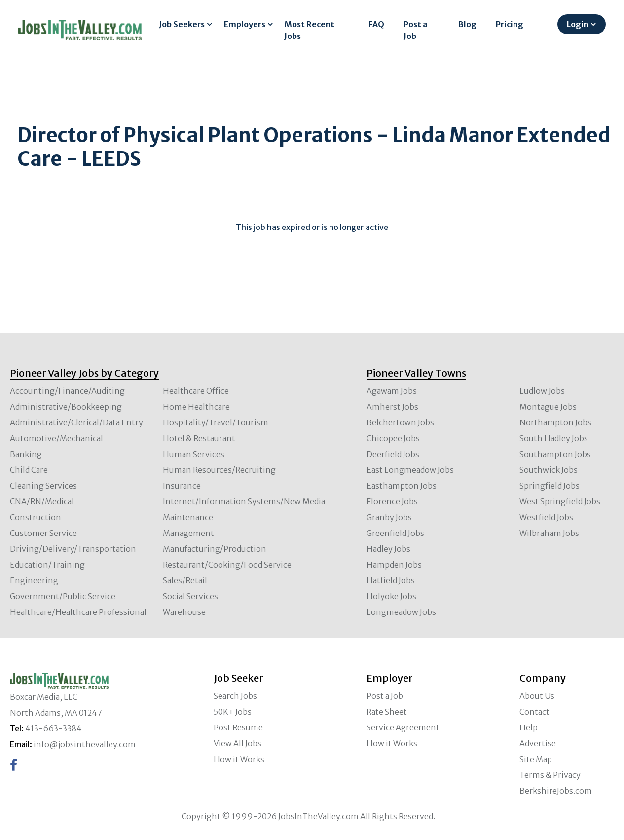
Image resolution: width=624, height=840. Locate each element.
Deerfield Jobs (393, 454)
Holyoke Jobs (391, 596)
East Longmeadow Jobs (410, 470)
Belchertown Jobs (400, 422)
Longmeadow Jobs (401, 612)
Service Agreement (403, 727)
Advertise (538, 743)
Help (529, 727)
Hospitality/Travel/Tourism (216, 422)
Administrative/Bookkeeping (66, 407)
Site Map (536, 759)
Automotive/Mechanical (56, 438)
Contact (534, 712)
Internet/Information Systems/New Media (244, 501)
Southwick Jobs (549, 470)
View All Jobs (238, 743)
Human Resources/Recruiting (219, 470)
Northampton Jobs (555, 422)
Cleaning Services (43, 486)
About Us (537, 696)
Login (578, 24)
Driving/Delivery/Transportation (73, 549)
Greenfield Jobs (395, 533)
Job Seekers (182, 24)
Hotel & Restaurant (199, 438)
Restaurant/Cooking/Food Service (227, 565)
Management (188, 533)
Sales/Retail (185, 580)
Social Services (190, 596)
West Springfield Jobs (560, 501)
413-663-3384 (54, 728)
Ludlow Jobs (542, 391)
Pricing (510, 24)
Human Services (194, 454)
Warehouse (184, 612)
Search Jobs (235, 696)
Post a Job (415, 30)
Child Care (29, 470)
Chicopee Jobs (393, 438)
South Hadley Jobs (554, 438)
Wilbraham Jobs (549, 533)
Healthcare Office (196, 391)
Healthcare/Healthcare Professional (78, 612)
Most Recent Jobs (309, 30)
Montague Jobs (548, 407)
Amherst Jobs (392, 407)
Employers (245, 24)
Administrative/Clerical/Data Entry (76, 422)
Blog (467, 24)
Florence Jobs (392, 501)
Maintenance (188, 517)
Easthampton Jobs (402, 486)
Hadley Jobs (388, 549)
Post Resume (238, 727)
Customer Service (43, 533)
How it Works (239, 759)
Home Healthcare (196, 407)
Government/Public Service (63, 596)
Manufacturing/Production (215, 549)
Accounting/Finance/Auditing (67, 391)
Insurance (182, 486)
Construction (36, 517)
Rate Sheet (387, 712)
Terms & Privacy (550, 775)
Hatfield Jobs (391, 580)
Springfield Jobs (550, 486)
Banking (26, 454)
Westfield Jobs (546, 517)
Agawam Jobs (392, 391)
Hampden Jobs (394, 565)
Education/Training (47, 565)
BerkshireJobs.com (556, 791)
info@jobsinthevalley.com (85, 744)
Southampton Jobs (555, 454)
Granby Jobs (389, 517)
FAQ (376, 24)
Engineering (34, 580)
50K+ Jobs (233, 712)
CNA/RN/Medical (42, 501)
